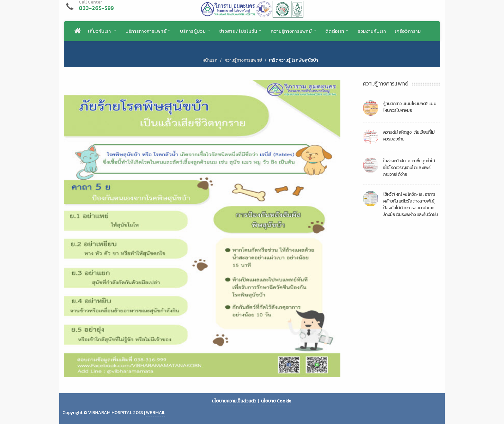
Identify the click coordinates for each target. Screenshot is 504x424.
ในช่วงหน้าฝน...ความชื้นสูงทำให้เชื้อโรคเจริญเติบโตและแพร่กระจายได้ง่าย (409, 168)
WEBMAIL (156, 413)
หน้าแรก (210, 60)
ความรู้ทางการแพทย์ (243, 60)
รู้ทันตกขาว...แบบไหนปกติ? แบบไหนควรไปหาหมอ (410, 107)
